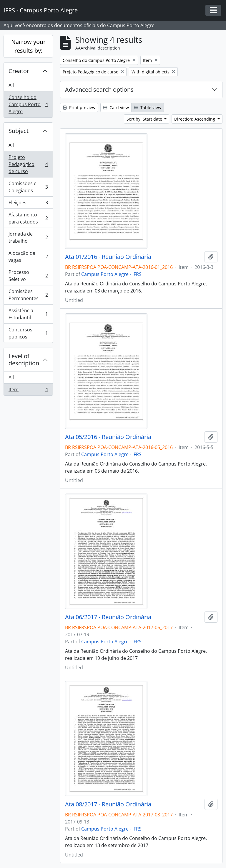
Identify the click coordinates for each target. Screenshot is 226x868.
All (11, 85)
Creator (19, 71)
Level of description (24, 360)
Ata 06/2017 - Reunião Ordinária (108, 617)
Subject (19, 131)
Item (28, 391)
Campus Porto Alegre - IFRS (111, 274)
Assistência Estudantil (28, 314)
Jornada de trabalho (28, 237)
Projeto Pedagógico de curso (28, 164)
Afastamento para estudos (28, 218)
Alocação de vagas (28, 257)
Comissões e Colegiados (28, 187)
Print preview (79, 107)
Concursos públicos (28, 333)
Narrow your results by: (28, 46)
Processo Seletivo (28, 276)
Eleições (28, 204)
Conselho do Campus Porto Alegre (28, 104)
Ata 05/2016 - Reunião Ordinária (108, 437)
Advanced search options (99, 89)
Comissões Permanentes (28, 295)
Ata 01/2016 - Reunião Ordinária (108, 257)
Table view (148, 107)
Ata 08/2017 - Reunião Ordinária (108, 804)
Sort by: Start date (145, 119)
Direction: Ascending (195, 119)
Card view (116, 107)
